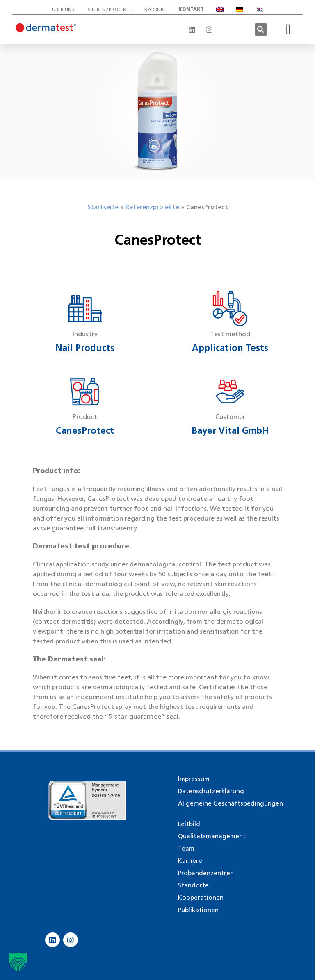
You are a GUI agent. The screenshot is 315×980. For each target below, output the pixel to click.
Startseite (103, 207)
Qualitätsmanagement (212, 836)
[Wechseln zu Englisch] (220, 9)
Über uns (63, 9)
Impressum (194, 779)
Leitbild (189, 824)
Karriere (155, 9)
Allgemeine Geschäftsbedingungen (231, 803)
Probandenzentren (206, 873)
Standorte (193, 885)
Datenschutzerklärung (211, 791)
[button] (261, 29)
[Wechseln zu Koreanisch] (259, 9)
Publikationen (198, 910)
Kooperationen (201, 898)
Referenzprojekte (109, 9)
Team (186, 849)
